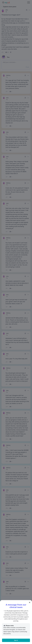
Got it (16, 640)
